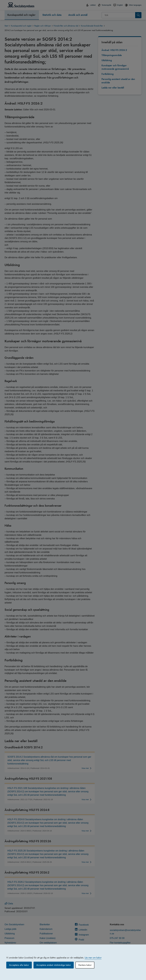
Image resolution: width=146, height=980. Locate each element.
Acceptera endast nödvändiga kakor (54, 965)
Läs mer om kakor (93, 958)
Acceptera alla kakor (19, 965)
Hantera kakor (85, 965)
